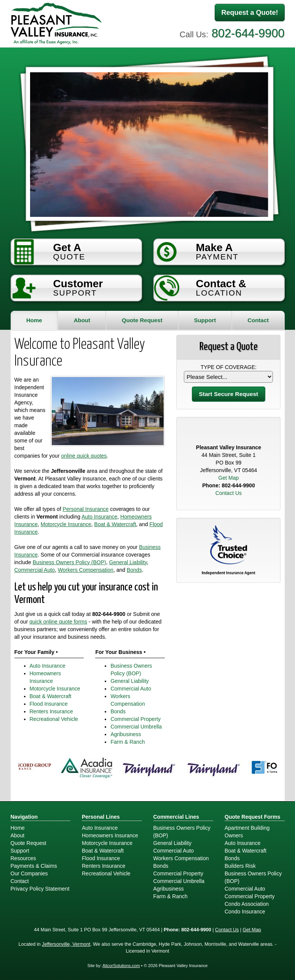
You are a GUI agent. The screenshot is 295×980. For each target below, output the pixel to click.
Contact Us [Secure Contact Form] (229, 493)
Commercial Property (135, 719)
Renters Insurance (51, 711)
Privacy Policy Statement (40, 889)
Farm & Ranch (128, 742)
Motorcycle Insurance (66, 524)
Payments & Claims (34, 866)
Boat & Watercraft (115, 524)
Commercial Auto (35, 570)
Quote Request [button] (142, 320)
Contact (258, 320)
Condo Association (247, 904)
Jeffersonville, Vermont (66, 944)
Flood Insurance (49, 704)
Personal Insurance (86, 509)
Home (34, 320)
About (82, 320)
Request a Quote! (250, 13)
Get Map (229, 478)
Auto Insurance (99, 517)
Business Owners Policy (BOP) (69, 562)
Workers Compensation (86, 570)
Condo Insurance (245, 912)
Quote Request (29, 843)
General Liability (128, 562)
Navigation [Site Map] (24, 817)
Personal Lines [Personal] (101, 817)
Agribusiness (126, 734)
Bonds (134, 570)
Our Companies (29, 873)
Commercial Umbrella (136, 727)
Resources (23, 858)
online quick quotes (84, 456)
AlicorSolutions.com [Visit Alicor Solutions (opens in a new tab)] (121, 966)
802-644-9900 (248, 33)
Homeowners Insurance (110, 835)
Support (20, 851)
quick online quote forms (58, 622)
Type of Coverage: (229, 367)
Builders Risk (240, 866)
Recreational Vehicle (54, 719)
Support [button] (205, 320)
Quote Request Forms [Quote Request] (252, 817)
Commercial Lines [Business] (176, 817)
